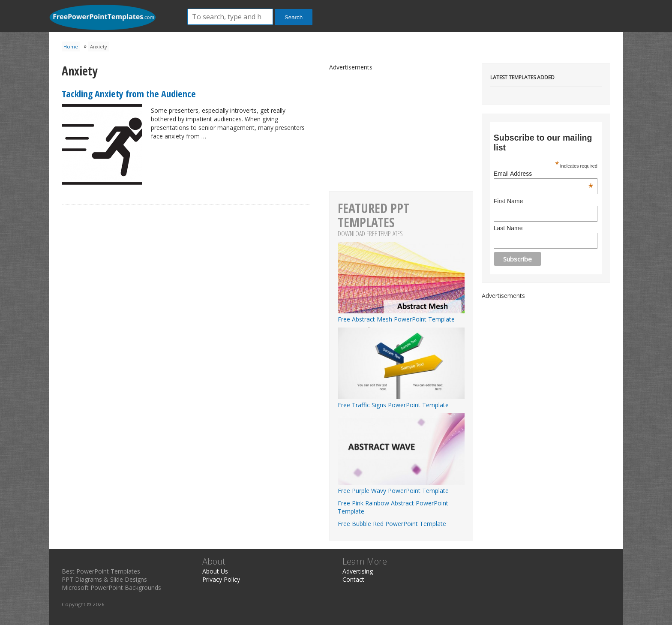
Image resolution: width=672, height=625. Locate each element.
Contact (353, 579)
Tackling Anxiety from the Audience (129, 93)
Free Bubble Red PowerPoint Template (392, 524)
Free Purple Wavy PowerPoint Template (401, 487)
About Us (215, 571)
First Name (508, 201)
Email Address (543, 174)
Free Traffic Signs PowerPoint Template (401, 401)
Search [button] (294, 17)
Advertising (358, 571)
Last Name (508, 228)
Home (71, 47)
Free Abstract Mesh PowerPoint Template (401, 315)
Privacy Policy (221, 579)
